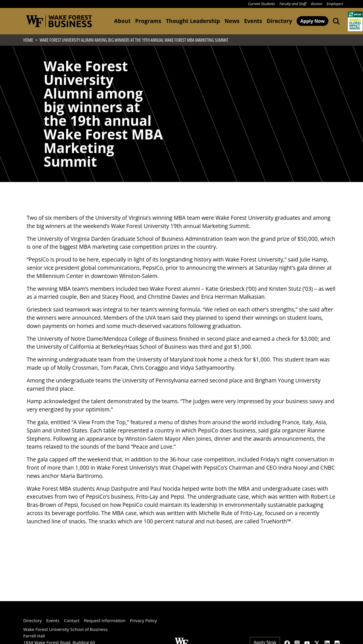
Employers (335, 4)
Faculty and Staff (293, 4)
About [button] (122, 21)
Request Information (105, 620)
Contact (72, 620)
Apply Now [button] (313, 21)
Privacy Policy (143, 620)
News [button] (232, 21)
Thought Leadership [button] (193, 21)
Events (53, 620)
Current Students (261, 4)
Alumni (316, 4)
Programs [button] (148, 21)
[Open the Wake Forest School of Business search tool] (335, 21)
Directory (279, 21)
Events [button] (253, 21)
